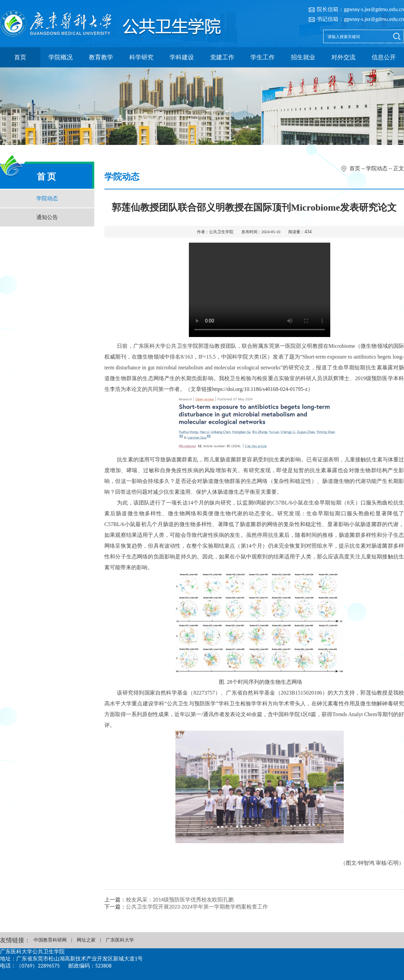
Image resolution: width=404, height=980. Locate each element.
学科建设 (182, 57)
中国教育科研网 (50, 940)
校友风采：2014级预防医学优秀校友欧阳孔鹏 (180, 900)
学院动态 (47, 198)
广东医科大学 (120, 940)
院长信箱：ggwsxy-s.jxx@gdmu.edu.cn (360, 9)
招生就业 (303, 57)
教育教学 (101, 57)
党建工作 (222, 57)
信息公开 (384, 57)
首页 (20, 57)
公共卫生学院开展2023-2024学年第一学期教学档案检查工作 (197, 907)
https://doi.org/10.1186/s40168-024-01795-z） (263, 389)
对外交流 (343, 57)
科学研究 (141, 57)
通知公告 (47, 217)
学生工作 (263, 57)
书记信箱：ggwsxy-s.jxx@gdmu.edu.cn (360, 19)
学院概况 (61, 57)
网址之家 (86, 940)
